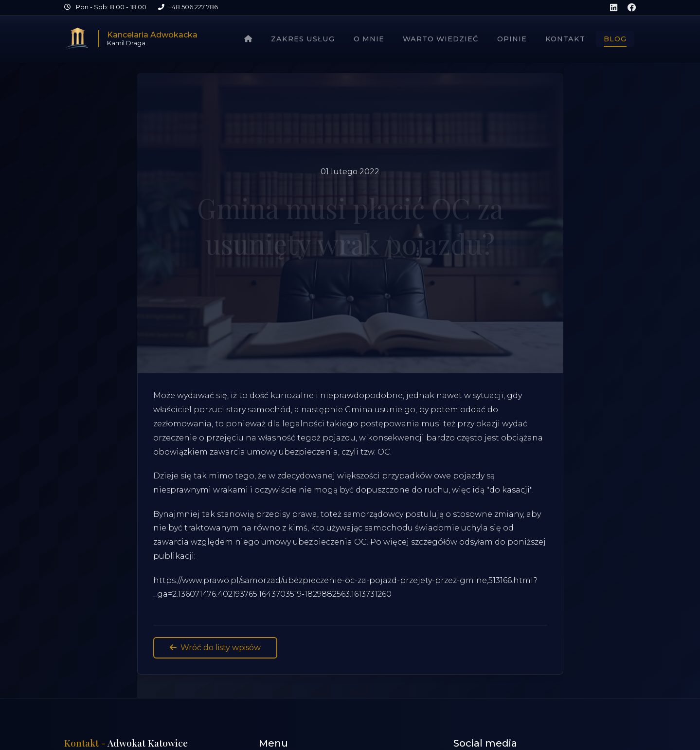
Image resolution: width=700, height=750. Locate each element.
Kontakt (565, 39)
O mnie (369, 39)
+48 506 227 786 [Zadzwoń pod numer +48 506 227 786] (193, 7)
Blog (615, 39)
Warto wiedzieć (440, 39)
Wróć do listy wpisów (215, 648)
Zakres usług (303, 39)
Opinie (512, 39)
